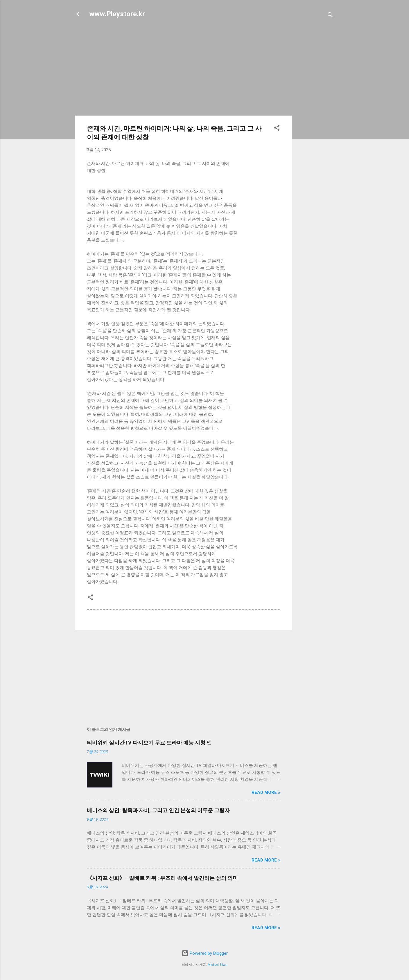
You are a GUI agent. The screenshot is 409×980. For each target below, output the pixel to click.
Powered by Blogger (205, 953)
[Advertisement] (315, 117)
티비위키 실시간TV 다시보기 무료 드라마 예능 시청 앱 (149, 743)
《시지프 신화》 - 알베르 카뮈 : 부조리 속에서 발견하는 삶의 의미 (162, 878)
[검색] (330, 16)
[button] (277, 129)
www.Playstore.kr (117, 14)
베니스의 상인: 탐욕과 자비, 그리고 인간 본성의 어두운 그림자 (158, 810)
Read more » (266, 792)
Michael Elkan (218, 965)
